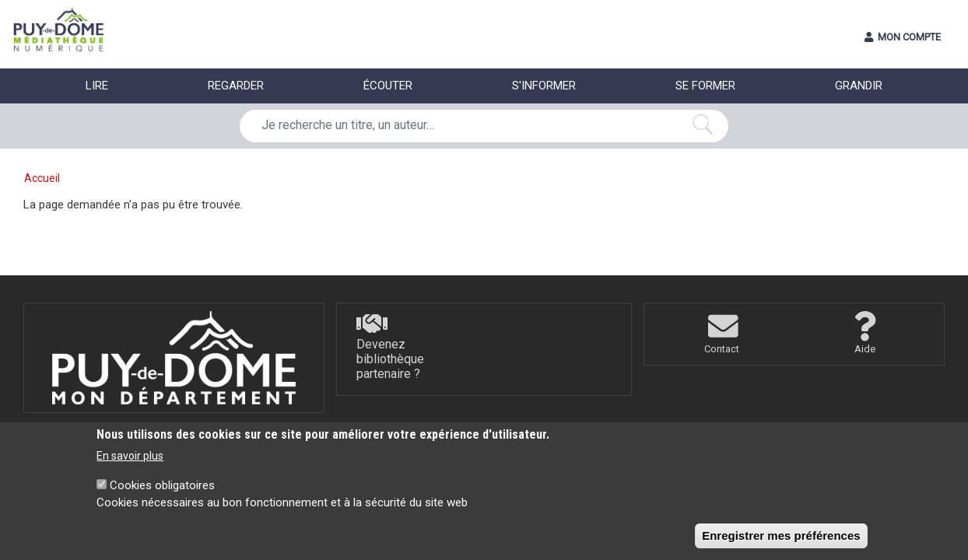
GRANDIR (859, 86)
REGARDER (236, 86)
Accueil (42, 178)
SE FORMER (705, 86)
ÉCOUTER (388, 86)
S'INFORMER (544, 86)
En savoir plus (130, 465)
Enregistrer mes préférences (781, 545)
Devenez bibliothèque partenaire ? (390, 359)
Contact (722, 349)
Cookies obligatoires (162, 495)
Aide (865, 349)
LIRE (97, 86)
